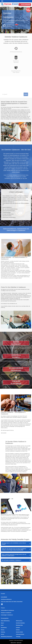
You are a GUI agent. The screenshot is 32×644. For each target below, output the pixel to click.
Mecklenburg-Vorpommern (7, 637)
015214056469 (26, 5)
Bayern (2, 623)
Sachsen (18, 630)
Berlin (2, 625)
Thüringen (18, 637)
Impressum (19, 643)
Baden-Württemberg (5, 621)
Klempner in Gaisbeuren (6, 613)
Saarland (18, 628)
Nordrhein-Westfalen (20, 623)
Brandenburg (4, 628)
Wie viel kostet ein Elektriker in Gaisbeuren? (12, 560)
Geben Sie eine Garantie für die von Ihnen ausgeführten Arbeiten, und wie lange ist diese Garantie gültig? (14, 549)
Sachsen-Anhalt (19, 632)
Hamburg (3, 632)
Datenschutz (13, 643)
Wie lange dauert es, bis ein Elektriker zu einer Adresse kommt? (14, 544)
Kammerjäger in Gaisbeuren (7, 615)
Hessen (3, 634)
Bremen (3, 630)
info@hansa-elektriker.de (6, 599)
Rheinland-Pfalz (19, 625)
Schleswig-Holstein (20, 634)
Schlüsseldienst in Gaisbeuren (7, 610)
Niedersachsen (19, 621)
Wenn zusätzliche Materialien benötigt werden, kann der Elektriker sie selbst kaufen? (14, 555)
